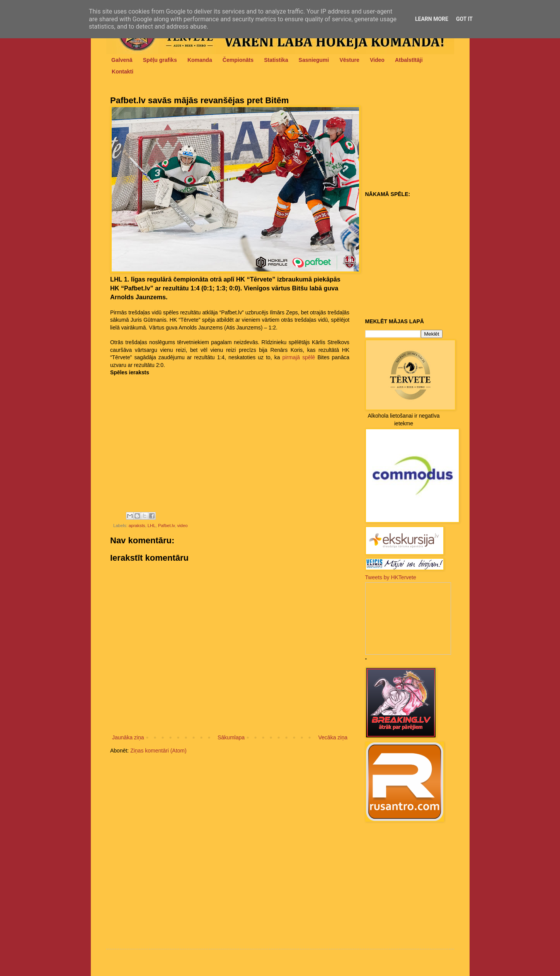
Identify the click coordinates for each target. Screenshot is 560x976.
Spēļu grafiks (160, 60)
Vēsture (349, 60)
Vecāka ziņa (333, 737)
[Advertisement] (414, 140)
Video (377, 60)
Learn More (432, 19)
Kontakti (123, 72)
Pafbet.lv (166, 526)
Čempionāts (238, 60)
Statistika (276, 60)
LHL (152, 526)
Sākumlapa (231, 737)
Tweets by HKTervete (391, 577)
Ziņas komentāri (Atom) (158, 751)
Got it (464, 19)
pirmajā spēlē (299, 357)
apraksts (137, 526)
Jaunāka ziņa (128, 737)
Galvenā (122, 60)
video (182, 526)
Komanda (200, 60)
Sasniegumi (314, 60)
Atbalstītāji (409, 60)
